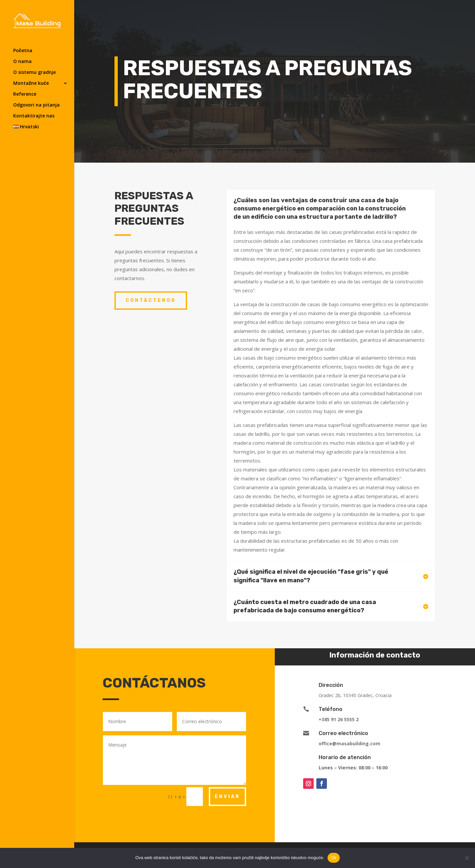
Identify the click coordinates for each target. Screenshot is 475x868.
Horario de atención (345, 757)
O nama (22, 62)
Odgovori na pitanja (36, 105)
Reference (25, 94)
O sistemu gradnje (34, 73)
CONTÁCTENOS (151, 300)
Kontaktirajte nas (34, 116)
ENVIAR (227, 797)
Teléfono (331, 709)
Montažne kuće (31, 83)
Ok (334, 858)
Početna (23, 51)
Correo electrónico (343, 733)
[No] (467, 858)
